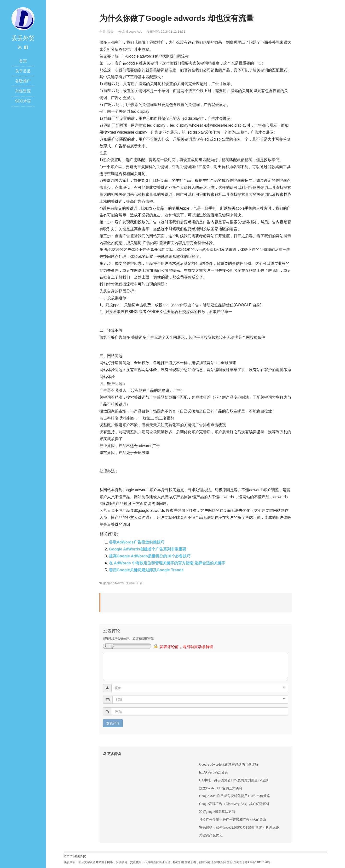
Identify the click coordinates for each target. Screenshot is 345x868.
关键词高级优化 (211, 835)
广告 (140, 583)
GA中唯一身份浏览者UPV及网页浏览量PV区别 (234, 780)
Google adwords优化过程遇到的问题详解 (229, 764)
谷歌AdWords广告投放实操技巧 (137, 542)
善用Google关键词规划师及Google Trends (146, 570)
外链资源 (23, 91)
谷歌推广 (23, 81)
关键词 (130, 583)
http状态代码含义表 (213, 772)
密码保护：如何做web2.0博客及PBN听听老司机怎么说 (239, 827)
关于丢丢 (23, 71)
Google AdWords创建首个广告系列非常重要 (148, 549)
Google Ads (134, 32)
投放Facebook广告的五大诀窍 (221, 788)
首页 (23, 61)
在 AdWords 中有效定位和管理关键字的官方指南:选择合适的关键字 (167, 563)
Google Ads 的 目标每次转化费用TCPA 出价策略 (235, 796)
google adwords (113, 583)
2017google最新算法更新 (217, 812)
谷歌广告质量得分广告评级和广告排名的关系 (233, 820)
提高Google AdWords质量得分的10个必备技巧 (150, 556)
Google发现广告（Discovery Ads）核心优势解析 (234, 804)
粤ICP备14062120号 (258, 862)
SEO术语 (23, 101)
